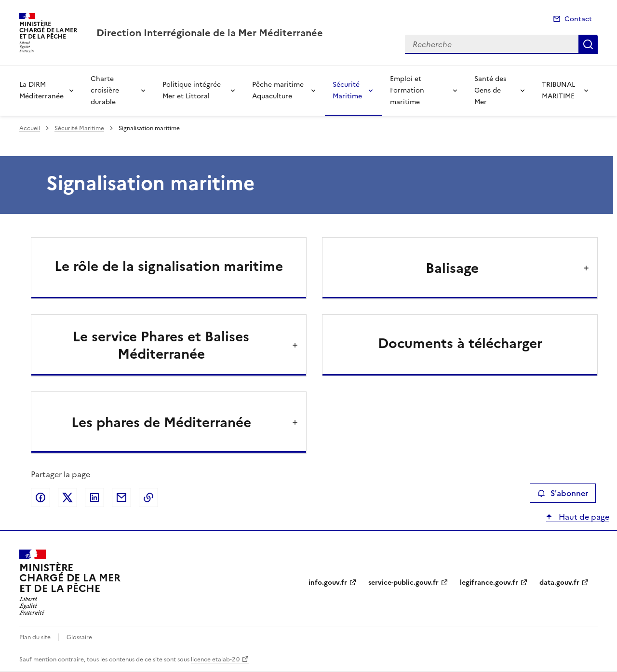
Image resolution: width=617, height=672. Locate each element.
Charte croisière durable (105, 90)
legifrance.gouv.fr (489, 583)
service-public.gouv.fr (403, 583)
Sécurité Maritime (347, 90)
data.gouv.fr (559, 583)
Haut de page (583, 517)
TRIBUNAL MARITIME (558, 90)
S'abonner (563, 493)
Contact (578, 19)
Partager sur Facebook (40, 497)
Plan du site (35, 637)
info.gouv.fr (328, 583)
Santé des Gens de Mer (490, 90)
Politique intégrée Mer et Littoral (192, 90)
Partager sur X (67, 497)
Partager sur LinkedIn (94, 497)
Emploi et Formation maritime (407, 90)
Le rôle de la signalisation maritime (169, 266)
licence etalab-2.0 (215, 659)
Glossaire (79, 637)
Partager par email (121, 497)
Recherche (588, 44)
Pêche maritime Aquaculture (278, 90)
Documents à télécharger (460, 343)
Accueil (30, 128)
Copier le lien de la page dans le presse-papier (148, 497)
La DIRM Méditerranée (41, 90)
